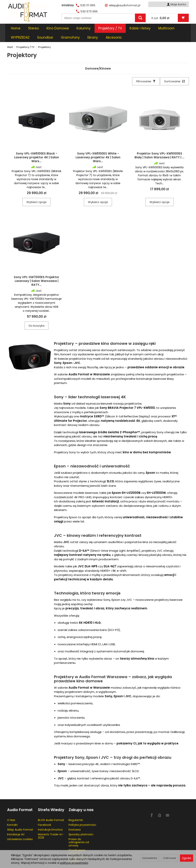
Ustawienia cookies (20, 830)
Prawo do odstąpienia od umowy (79, 833)
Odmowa (169, 858)
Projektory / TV (110, 28)
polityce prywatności (74, 863)
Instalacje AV (16, 825)
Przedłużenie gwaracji (77, 842)
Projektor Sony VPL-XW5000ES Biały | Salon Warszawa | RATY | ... (159, 146)
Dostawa (75, 820)
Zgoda (187, 858)
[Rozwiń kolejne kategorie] (132, 28)
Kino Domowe (58, 28)
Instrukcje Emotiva (50, 820)
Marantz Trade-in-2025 (51, 827)
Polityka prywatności (82, 815)
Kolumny (84, 28)
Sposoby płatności (81, 825)
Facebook (45, 815)
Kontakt (12, 815)
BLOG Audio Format (51, 811)
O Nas (11, 811)
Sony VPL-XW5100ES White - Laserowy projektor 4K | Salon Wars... (98, 148)
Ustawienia (150, 858)
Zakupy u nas (81, 801)
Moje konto (177, 4)
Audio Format (20, 801)
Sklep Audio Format (20, 820)
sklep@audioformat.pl (123, 5)
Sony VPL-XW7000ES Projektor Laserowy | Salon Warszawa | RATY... (36, 272)
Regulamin (76, 811)
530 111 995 (86, 5)
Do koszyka (37, 316)
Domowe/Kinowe (98, 59)
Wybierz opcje (36, 193)
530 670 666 (87, 11)
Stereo (33, 28)
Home (16, 28)
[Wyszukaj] (140, 18)
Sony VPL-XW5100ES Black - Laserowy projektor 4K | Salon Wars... (37, 148)
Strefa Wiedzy (51, 801)
